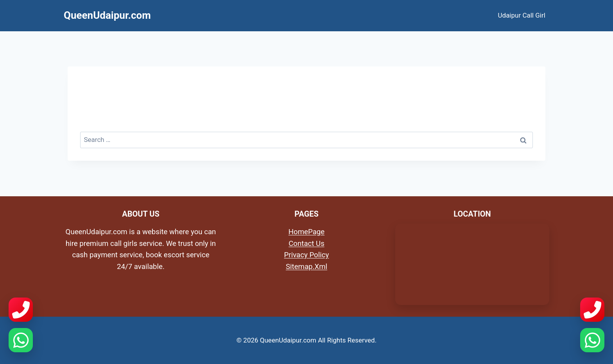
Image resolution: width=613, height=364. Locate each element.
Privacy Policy (307, 255)
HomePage (306, 232)
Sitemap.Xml (306, 267)
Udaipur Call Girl (522, 15)
